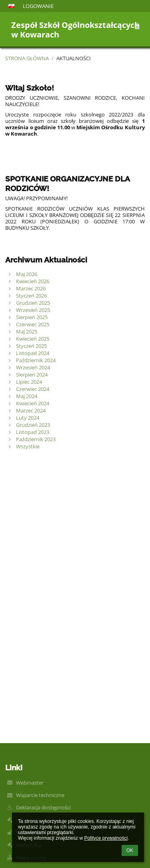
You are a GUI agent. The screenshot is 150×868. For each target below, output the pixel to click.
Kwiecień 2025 (33, 339)
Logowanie (38, 6)
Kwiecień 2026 (33, 281)
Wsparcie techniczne (40, 795)
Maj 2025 (27, 331)
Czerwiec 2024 (33, 389)
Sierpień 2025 (32, 317)
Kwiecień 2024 (33, 403)
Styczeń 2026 (31, 296)
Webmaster (30, 783)
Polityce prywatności (106, 838)
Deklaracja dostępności (43, 807)
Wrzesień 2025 (33, 310)
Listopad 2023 (33, 432)
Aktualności (74, 58)
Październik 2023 (36, 439)
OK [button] (130, 850)
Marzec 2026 (31, 288)
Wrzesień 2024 (33, 367)
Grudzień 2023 (33, 425)
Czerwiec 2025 (33, 324)
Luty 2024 (28, 418)
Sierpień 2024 (32, 375)
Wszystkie (28, 446)
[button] (11, 6)
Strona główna (27, 58)
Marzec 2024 (31, 410)
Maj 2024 (27, 396)
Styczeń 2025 (31, 346)
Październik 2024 (36, 360)
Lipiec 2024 (29, 382)
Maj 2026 (27, 274)
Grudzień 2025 (33, 303)
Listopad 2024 (33, 353)
